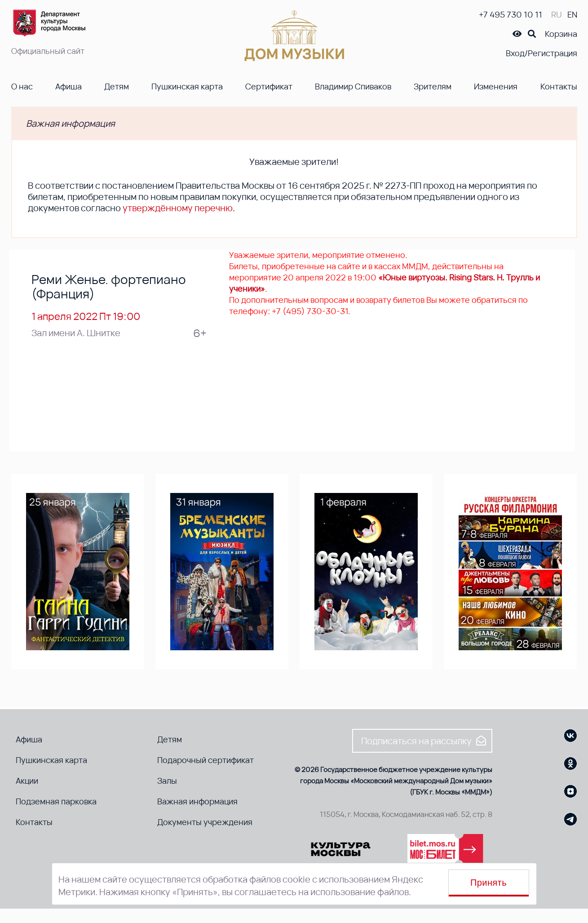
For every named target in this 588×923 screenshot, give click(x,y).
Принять (489, 883)
